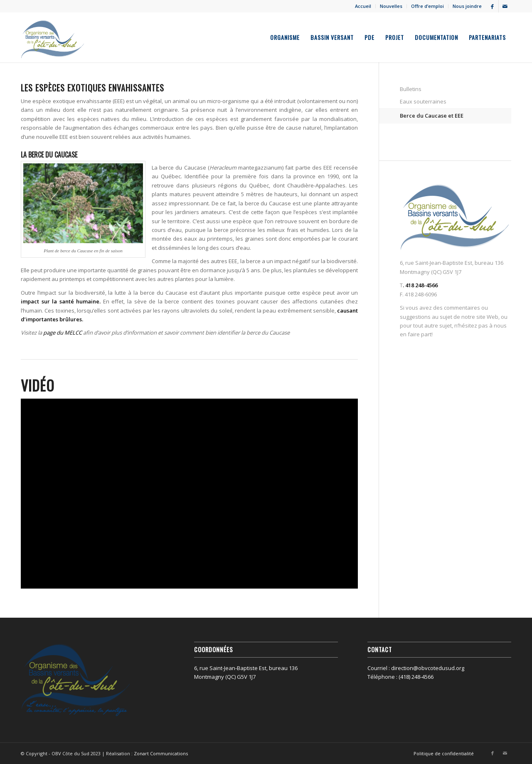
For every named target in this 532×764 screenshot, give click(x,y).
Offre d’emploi (427, 6)
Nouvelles (391, 6)
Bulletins (411, 89)
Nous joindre (467, 6)
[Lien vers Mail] (505, 6)
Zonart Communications (161, 753)
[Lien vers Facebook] (492, 6)
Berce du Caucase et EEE (432, 116)
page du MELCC (63, 333)
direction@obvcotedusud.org (428, 668)
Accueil (363, 6)
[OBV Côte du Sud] (53, 37)
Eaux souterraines (423, 101)
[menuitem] (363, 6)
